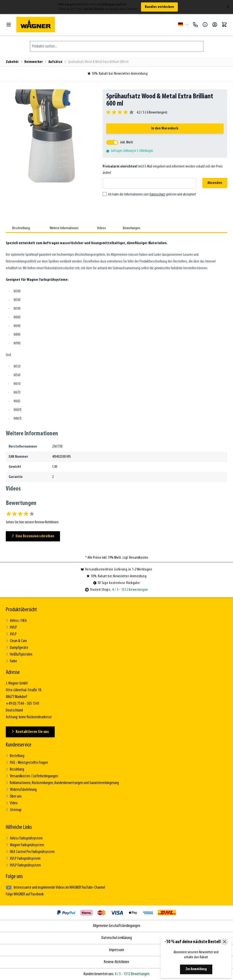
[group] (137, 113)
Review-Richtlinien (116, 962)
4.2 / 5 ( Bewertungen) (151, 113)
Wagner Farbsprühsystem (25, 845)
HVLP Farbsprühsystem (23, 865)
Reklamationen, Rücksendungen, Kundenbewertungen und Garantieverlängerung (62, 783)
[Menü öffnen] (9, 25)
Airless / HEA (16, 621)
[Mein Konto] (215, 25)
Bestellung (15, 756)
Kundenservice (19, 745)
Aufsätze (55, 62)
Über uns (14, 796)
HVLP (11, 628)
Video (12, 803)
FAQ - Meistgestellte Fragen (27, 763)
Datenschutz (157, 195)
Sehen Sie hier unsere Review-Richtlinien (32, 522)
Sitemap (14, 810)
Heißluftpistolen (19, 654)
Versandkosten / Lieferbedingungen (32, 776)
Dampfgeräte (17, 648)
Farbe (11, 661)
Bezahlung (15, 769)
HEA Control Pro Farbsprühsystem (30, 852)
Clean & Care (16, 641)
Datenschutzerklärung (117, 938)
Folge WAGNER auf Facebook (25, 894)
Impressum (117, 950)
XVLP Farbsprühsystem (23, 859)
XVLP (11, 634)
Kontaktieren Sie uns (30, 732)
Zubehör (12, 62)
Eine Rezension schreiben (33, 536)
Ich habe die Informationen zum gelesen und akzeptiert (152, 195)
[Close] (225, 942)
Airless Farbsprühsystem (24, 838)
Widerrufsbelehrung (21, 790)
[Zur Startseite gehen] (95, 25)
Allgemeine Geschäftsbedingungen (116, 926)
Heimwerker (34, 62)
